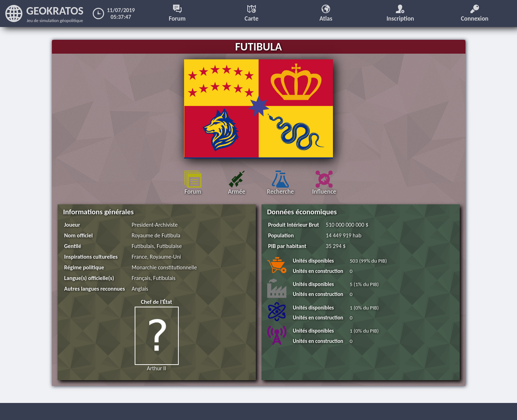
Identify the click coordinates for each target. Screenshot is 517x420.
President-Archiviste (155, 225)
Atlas (326, 14)
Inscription (400, 14)
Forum (177, 14)
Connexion (475, 14)
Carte (251, 14)
